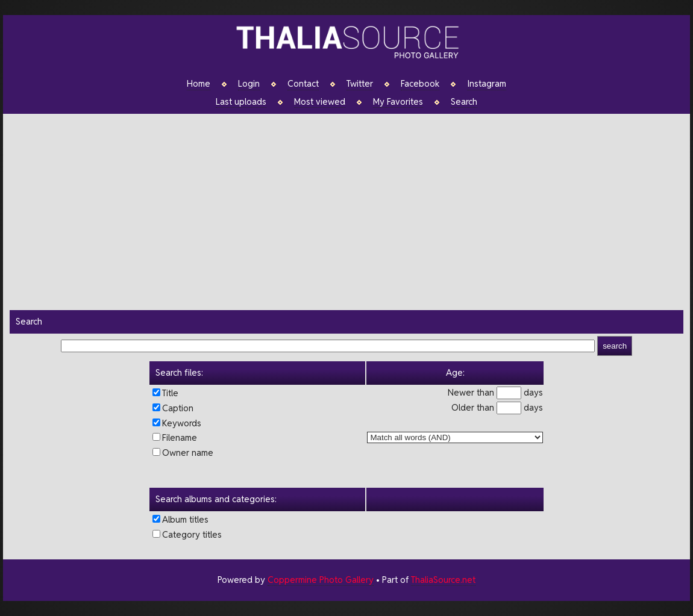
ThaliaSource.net (443, 580)
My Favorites (398, 102)
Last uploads (241, 102)
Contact (303, 84)
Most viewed (320, 102)
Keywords (182, 423)
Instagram (487, 84)
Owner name (188, 453)
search (615, 346)
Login (249, 84)
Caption (178, 408)
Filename (180, 437)
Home (199, 84)
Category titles (192, 534)
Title (170, 393)
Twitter (360, 84)
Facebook (420, 84)
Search (464, 102)
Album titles (185, 519)
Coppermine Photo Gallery (321, 580)
